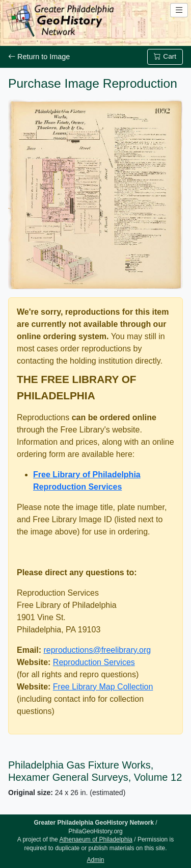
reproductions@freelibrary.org (97, 650)
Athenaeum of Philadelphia (95, 839)
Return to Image (39, 57)
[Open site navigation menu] (179, 10)
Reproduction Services (94, 662)
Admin (95, 860)
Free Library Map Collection (103, 687)
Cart (165, 56)
